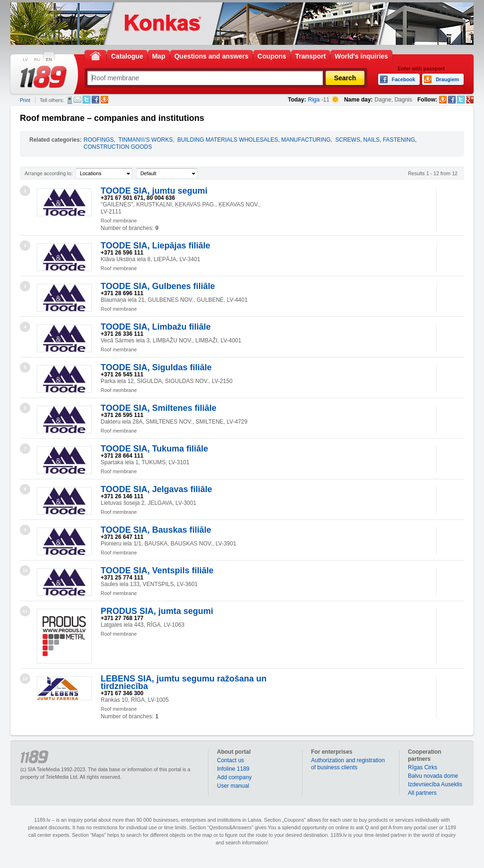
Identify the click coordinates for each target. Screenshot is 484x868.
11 (25, 611)
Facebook (95, 100)
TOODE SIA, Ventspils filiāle (157, 570)
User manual (233, 786)
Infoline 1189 (233, 769)
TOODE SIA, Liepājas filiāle (156, 246)
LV (25, 60)
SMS (70, 100)
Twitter (86, 100)
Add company (234, 777)
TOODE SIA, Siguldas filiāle (156, 367)
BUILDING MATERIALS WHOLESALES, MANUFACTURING (254, 140)
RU (37, 60)
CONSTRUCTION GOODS (118, 147)
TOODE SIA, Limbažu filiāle (156, 327)
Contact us (230, 760)
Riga (314, 100)
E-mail (78, 100)
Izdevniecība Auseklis (435, 784)
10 (25, 570)
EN (49, 60)
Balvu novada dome (433, 776)
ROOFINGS (99, 140)
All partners (422, 793)
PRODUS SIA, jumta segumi (157, 611)
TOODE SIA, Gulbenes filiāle (158, 286)
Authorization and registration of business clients (348, 764)
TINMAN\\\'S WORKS (145, 140)
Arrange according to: (49, 173)
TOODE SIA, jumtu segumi (154, 191)
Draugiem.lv (104, 100)
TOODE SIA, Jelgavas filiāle (156, 489)
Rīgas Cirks (423, 767)
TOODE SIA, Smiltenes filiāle (159, 408)
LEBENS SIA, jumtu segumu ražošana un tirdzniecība (184, 682)
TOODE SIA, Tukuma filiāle (154, 449)
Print (25, 100)
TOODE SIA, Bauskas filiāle (156, 530)
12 (25, 679)
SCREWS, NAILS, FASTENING (375, 140)
